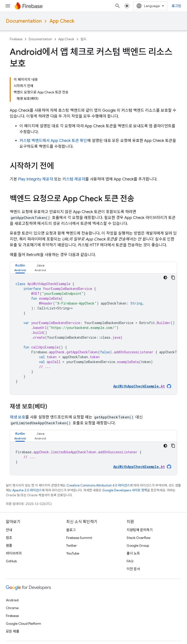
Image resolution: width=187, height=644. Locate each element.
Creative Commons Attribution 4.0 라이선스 (98, 485)
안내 (9, 530)
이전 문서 (133, 569)
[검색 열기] (118, 6)
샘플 (9, 545)
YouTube (73, 553)
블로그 (71, 530)
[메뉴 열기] (8, 6)
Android (12, 600)
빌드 (84, 39)
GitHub (11, 561)
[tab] (20, 268)
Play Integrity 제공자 (36, 179)
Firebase (16, 39)
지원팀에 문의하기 (140, 530)
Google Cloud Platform (23, 624)
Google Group (138, 545)
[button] (20, 268)
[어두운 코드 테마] (165, 277)
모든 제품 (13, 631)
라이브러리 (14, 553)
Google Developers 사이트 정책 (125, 490)
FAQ (130, 561)
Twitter (71, 545)
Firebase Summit (79, 538)
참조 (9, 538)
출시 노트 (133, 553)
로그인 (176, 6)
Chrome (12, 608)
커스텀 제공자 (74, 179)
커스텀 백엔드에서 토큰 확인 (53, 141)
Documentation (24, 21)
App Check (62, 21)
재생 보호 (18, 417)
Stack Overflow (139, 538)
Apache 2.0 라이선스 (27, 490)
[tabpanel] (93, 334)
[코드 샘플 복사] (173, 277)
